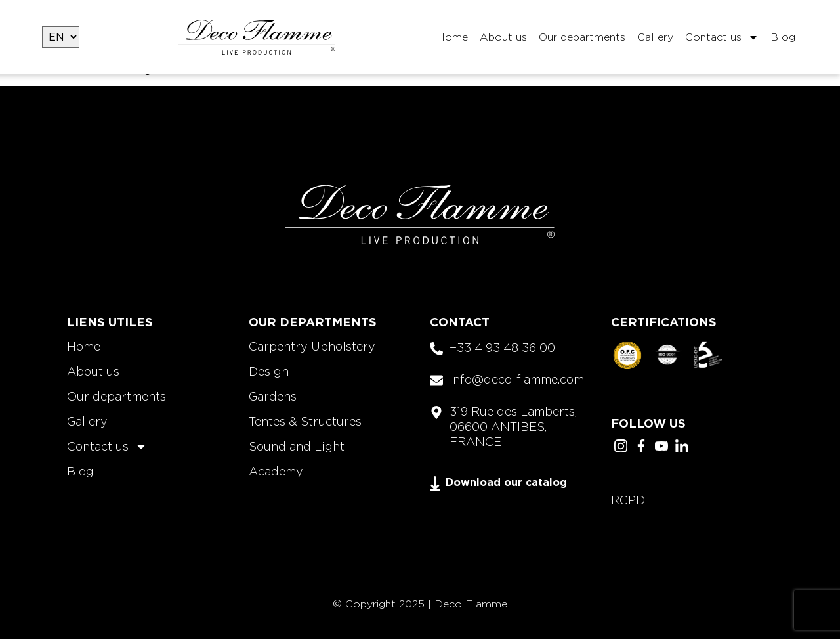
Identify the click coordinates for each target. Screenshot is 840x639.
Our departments (582, 37)
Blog (783, 37)
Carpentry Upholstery (312, 346)
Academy (276, 471)
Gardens (273, 396)
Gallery (655, 37)
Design (269, 371)
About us (503, 37)
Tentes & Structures (305, 421)
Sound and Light (297, 446)
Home (452, 37)
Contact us (722, 37)
